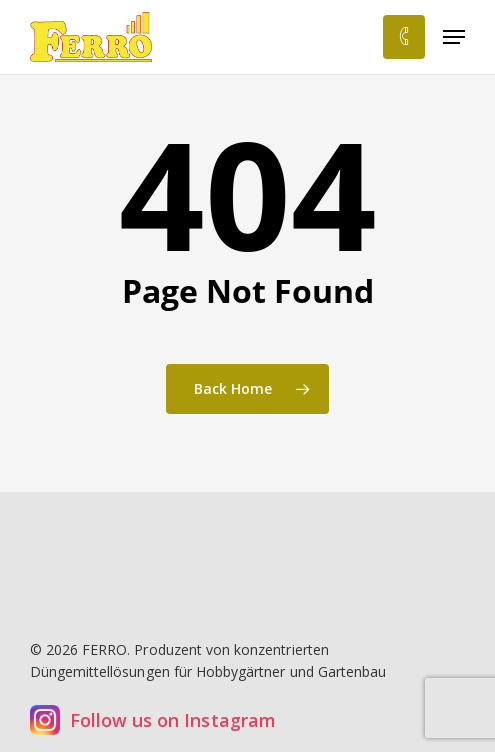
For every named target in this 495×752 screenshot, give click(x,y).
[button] (454, 37)
